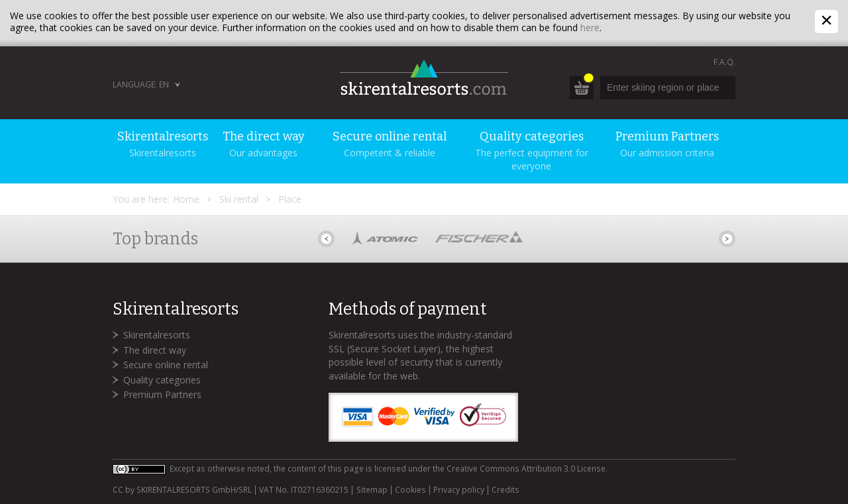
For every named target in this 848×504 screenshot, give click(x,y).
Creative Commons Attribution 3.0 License (526, 469)
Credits (505, 490)
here (590, 27)
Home (186, 199)
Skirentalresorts (157, 335)
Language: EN (141, 84)
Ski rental (239, 199)
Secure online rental (166, 365)
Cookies (410, 490)
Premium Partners (162, 394)
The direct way (155, 350)
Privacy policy (459, 490)
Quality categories (162, 380)
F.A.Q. (724, 62)
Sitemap (372, 490)
